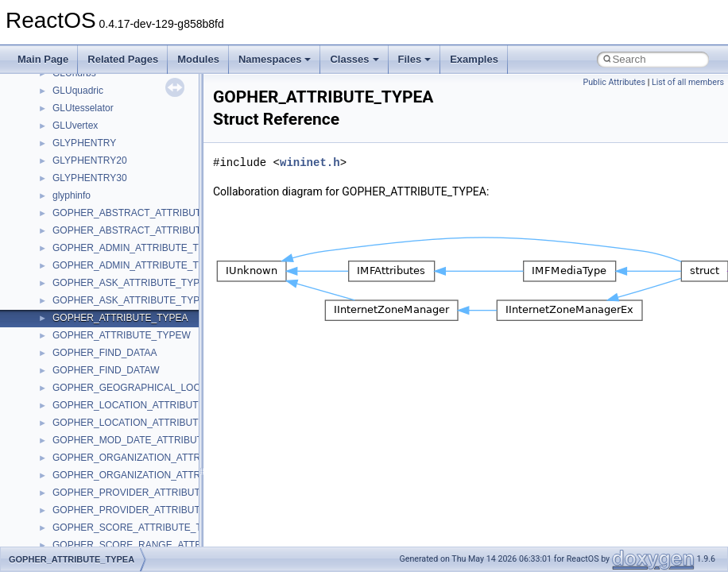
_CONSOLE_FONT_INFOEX (114, 449)
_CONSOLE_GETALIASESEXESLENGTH (143, 519)
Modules (198, 59)
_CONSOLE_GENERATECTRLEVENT (136, 484)
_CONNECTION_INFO (101, 117)
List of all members (688, 82)
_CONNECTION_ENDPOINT (114, 99)
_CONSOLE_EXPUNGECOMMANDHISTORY (151, 379)
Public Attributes (614, 82)
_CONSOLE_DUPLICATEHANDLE (127, 361)
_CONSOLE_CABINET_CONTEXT (127, 274)
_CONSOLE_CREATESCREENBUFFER (139, 327)
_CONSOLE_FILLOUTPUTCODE (124, 396)
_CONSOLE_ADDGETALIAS (114, 204)
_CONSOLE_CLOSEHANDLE (116, 309)
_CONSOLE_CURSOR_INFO (116, 344)
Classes (354, 59)
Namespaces (275, 59)
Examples (474, 59)
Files (415, 59)
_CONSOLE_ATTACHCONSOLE (123, 257)
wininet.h (310, 162)
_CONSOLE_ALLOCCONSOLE (120, 222)
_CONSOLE (78, 187)
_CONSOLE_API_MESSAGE (115, 239)
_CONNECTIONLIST (97, 169)
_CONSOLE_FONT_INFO (108, 431)
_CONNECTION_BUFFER (109, 82)
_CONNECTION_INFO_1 (106, 152)
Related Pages (123, 59)
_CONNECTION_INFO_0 (106, 134)
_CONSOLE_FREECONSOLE (117, 466)
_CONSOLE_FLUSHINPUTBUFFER (130, 414)
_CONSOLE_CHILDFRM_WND (120, 292)
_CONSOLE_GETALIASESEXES (123, 501)
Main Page (43, 59)
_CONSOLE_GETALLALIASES (119, 536)
